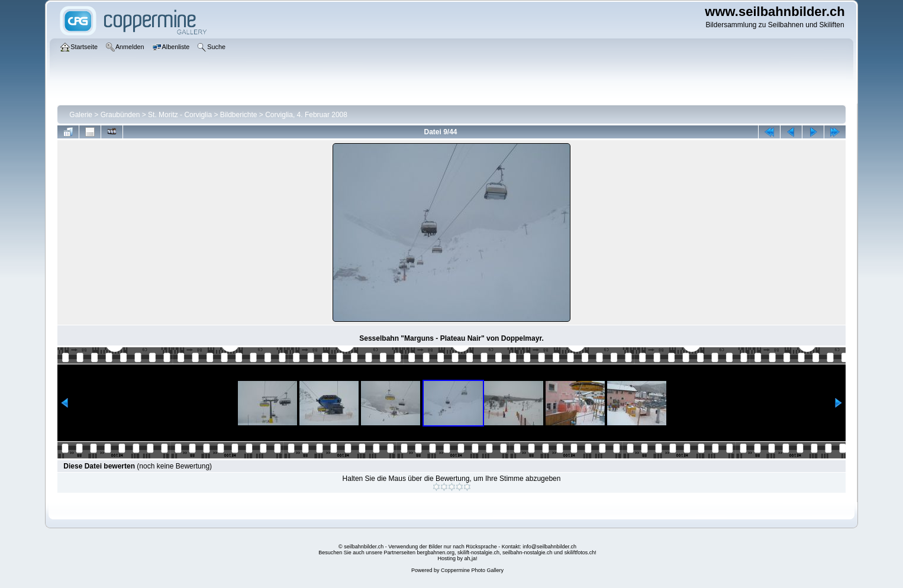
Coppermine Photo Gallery (472, 570)
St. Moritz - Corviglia (180, 115)
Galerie (81, 115)
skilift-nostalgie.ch (478, 553)
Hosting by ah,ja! (457, 558)
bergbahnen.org (436, 553)
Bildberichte (239, 115)
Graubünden (120, 115)
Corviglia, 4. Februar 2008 (306, 115)
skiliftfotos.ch (580, 553)
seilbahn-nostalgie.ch (528, 553)
